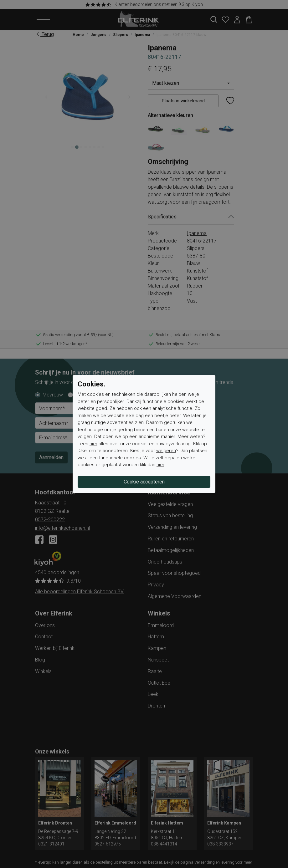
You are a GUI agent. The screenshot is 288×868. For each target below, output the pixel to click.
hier (93, 444)
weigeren (166, 451)
